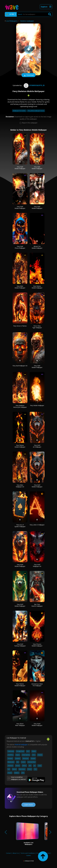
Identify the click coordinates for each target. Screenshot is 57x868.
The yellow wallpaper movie (36, 111)
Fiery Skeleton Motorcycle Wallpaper (20, 406)
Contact (9, 853)
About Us (16, 853)
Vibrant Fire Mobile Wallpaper (37, 247)
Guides (29, 855)
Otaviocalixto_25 (34, 85)
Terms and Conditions (28, 853)
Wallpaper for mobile (19, 111)
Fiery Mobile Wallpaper (37, 405)
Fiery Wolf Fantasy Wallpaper (20, 645)
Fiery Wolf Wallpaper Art (37, 565)
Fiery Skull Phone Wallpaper (20, 247)
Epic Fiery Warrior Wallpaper (37, 605)
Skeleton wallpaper (27, 21)
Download (29, 75)
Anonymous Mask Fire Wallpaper (37, 685)
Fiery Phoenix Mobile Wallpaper (37, 645)
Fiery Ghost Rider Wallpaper (20, 725)
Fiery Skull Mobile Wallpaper (20, 168)
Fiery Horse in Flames (20, 326)
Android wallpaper (21, 745)
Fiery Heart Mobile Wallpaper (37, 725)
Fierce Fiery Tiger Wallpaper (37, 327)
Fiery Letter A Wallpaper (37, 525)
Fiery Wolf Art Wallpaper (37, 446)
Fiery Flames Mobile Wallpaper (37, 287)
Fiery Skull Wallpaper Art (20, 366)
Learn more (28, 805)
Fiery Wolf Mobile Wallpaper (37, 486)
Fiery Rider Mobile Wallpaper (20, 287)
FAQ (48, 853)
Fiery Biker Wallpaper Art (20, 486)
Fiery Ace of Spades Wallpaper (20, 526)
